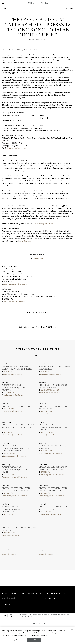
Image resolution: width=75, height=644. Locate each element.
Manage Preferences (17, 640)
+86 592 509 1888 (9, 475)
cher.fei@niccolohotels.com (12, 411)
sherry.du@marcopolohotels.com (51, 453)
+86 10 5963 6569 (9, 453)
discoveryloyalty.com (25, 241)
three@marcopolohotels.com (16, 148)
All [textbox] (37, 355)
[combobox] (38, 355)
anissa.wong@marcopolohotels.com (15, 284)
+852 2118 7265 (9, 371)
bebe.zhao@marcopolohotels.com (15, 456)
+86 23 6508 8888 (9, 409)
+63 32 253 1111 (46, 512)
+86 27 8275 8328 (46, 451)
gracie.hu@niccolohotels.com (50, 414)
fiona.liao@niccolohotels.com (50, 393)
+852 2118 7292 (46, 371)
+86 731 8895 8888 (10, 393)
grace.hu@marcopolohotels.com (51, 435)
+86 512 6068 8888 (47, 411)
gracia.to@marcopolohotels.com (14, 302)
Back (4, 8)
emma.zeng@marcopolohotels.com (15, 477)
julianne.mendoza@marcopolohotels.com (17, 517)
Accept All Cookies (34, 640)
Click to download (9, 554)
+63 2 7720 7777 (9, 514)
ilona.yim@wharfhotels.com (13, 374)
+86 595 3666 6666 (47, 432)
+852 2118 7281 (46, 472)
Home (4, 613)
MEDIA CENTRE (12, 613)
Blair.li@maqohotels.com (12, 535)
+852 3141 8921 (9, 432)
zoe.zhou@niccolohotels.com (13, 395)
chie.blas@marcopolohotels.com (51, 514)
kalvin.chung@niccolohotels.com (14, 435)
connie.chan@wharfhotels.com (51, 374)
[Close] (72, 630)
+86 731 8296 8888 (10, 533)
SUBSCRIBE (9, 602)
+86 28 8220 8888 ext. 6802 (50, 390)
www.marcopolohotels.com (44, 223)
